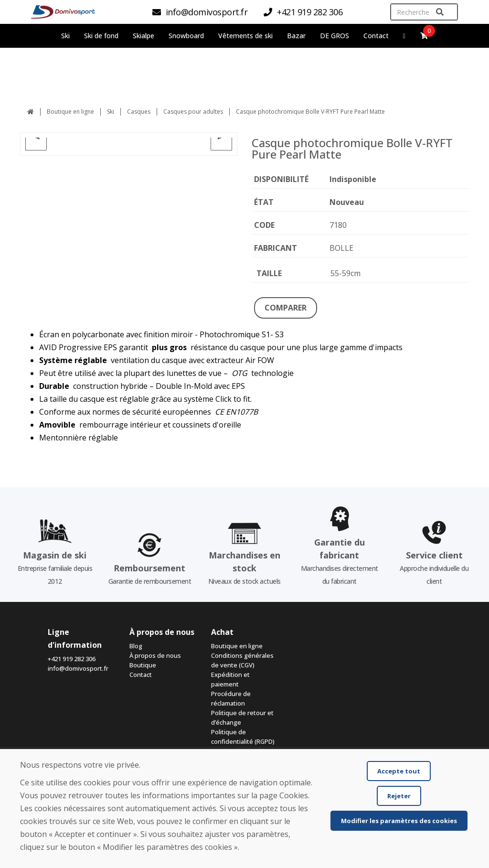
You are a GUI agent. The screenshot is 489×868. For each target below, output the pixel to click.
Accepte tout (399, 771)
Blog (136, 646)
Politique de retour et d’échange (242, 718)
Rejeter (399, 796)
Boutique (143, 665)
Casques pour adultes (193, 112)
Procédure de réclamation (231, 698)
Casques (139, 112)
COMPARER (286, 308)
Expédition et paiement (230, 679)
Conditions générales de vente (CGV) (242, 660)
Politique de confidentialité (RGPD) (243, 737)
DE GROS (335, 36)
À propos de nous (155, 655)
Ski (111, 112)
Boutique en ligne (70, 112)
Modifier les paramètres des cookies (399, 821)
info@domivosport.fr (78, 668)
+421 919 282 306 (72, 659)
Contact (376, 36)
